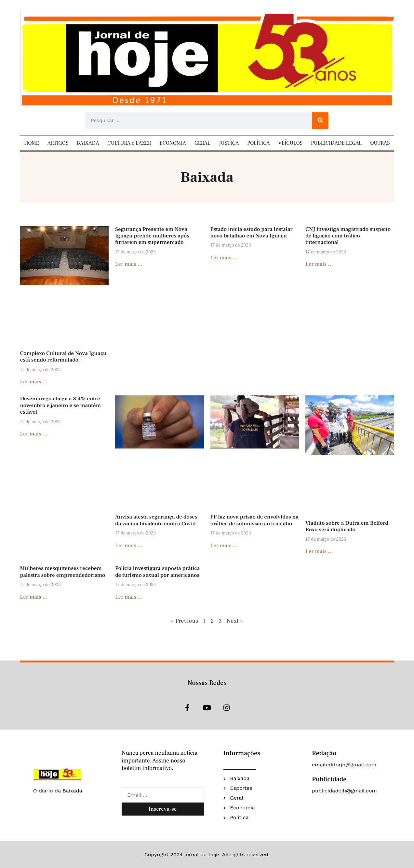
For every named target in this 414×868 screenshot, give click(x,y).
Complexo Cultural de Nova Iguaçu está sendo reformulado (63, 357)
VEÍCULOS (291, 143)
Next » (235, 621)
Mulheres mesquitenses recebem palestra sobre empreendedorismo (63, 572)
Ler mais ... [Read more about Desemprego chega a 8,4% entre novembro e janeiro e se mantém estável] (34, 434)
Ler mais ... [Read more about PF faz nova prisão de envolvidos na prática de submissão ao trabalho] (224, 546)
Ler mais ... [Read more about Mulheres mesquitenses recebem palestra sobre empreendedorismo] (34, 597)
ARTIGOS (58, 143)
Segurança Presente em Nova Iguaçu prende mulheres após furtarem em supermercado (152, 236)
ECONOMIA (173, 143)
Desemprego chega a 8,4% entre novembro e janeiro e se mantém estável (61, 405)
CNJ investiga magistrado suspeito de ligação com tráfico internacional (348, 236)
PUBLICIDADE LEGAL (336, 143)
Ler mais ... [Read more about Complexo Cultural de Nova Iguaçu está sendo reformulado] (34, 382)
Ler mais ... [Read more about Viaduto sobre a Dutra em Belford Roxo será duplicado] (319, 551)
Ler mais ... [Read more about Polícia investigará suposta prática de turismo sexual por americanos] (129, 597)
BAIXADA (88, 143)
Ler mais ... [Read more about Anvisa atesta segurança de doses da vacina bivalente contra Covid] (129, 546)
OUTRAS (380, 143)
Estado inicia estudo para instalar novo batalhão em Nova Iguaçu (252, 233)
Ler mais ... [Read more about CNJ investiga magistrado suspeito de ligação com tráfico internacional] (319, 264)
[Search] (320, 121)
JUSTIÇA (229, 143)
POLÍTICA (259, 143)
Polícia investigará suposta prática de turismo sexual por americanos (157, 572)
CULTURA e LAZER (129, 143)
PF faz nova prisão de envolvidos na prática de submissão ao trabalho (254, 520)
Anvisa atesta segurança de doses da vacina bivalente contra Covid (156, 520)
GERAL (202, 143)
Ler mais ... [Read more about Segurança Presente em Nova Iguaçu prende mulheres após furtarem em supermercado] (129, 264)
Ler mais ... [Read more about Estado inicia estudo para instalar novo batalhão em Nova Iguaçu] (224, 258)
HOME (32, 143)
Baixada (207, 177)
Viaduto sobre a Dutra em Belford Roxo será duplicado (347, 526)
